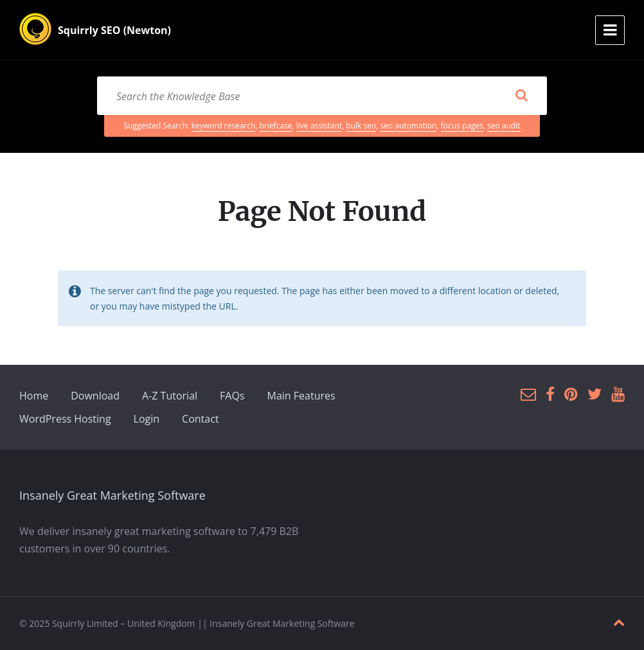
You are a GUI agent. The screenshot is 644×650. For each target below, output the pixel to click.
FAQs (232, 396)
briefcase (276, 126)
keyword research (224, 126)
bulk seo (361, 126)
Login (147, 419)
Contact (200, 419)
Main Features (301, 396)
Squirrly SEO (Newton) (114, 30)
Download (95, 396)
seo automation (408, 126)
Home (34, 396)
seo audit (504, 126)
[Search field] (322, 96)
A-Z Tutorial (170, 396)
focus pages (462, 126)
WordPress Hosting (65, 419)
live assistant (319, 126)
